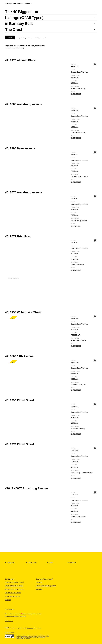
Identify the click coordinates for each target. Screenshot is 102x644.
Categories (11, 563)
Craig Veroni (30, 628)
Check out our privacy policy (46, 586)
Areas (51, 563)
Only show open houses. (42, 38)
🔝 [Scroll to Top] (99, 638)
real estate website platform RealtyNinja (15, 616)
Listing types (32, 563)
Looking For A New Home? (15, 582)
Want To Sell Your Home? (14, 586)
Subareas (73, 563)
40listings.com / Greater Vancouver (18, 4)
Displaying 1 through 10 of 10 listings (15, 48)
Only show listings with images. (25, 38)
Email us (39, 582)
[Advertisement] (51, 291)
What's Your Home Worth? (14, 589)
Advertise (39, 589)
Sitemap (8, 600)
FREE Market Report (13, 596)
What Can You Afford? (13, 593)
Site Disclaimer (9, 621)
